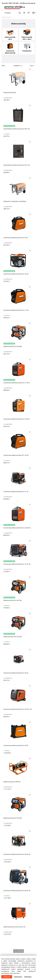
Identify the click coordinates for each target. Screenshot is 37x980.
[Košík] (34, 13)
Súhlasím (7, 977)
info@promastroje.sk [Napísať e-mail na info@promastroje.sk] (27, 3)
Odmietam (28, 977)
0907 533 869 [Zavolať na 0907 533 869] (14, 3)
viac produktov (19, 951)
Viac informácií (15, 973)
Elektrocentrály (6, 17)
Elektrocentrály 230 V (10, 34)
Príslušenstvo (27, 47)
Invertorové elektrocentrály (10, 48)
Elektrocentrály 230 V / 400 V (27, 34)
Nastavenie (18, 977)
